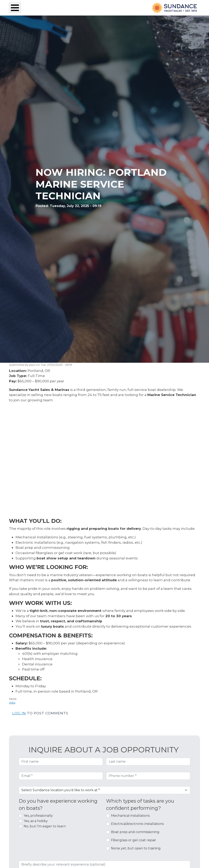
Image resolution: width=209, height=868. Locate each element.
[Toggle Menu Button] (15, 8)
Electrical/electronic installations (137, 824)
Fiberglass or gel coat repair (134, 840)
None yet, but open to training (136, 848)
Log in (19, 713)
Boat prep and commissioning (135, 832)
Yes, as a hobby (36, 821)
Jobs (12, 703)
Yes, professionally (38, 816)
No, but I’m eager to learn (45, 826)
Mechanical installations (130, 816)
